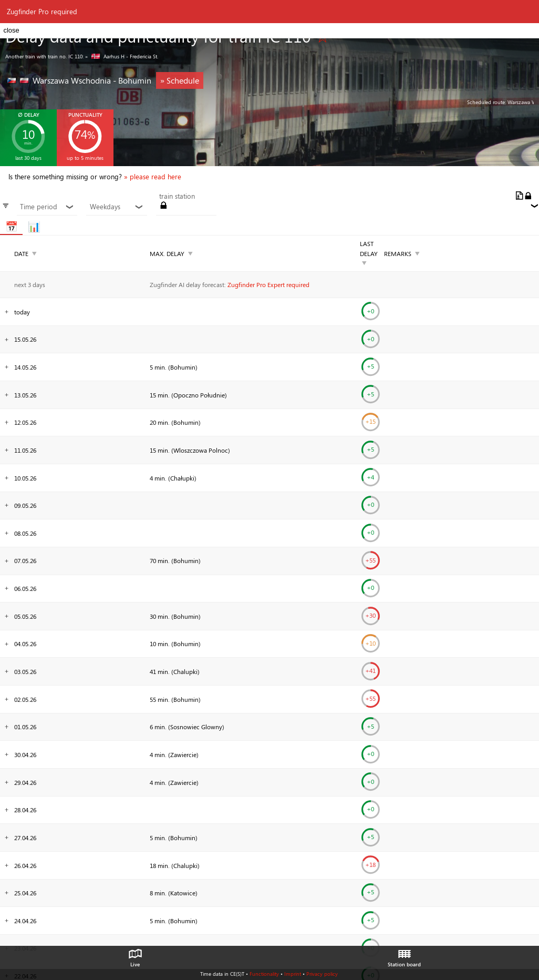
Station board (404, 955)
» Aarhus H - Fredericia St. (122, 56)
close (11, 30)
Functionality (264, 974)
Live (135, 955)
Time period (47, 207)
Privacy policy (322, 974)
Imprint (293, 974)
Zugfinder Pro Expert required (268, 284)
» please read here (153, 177)
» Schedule (180, 80)
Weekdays (117, 207)
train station (177, 196)
